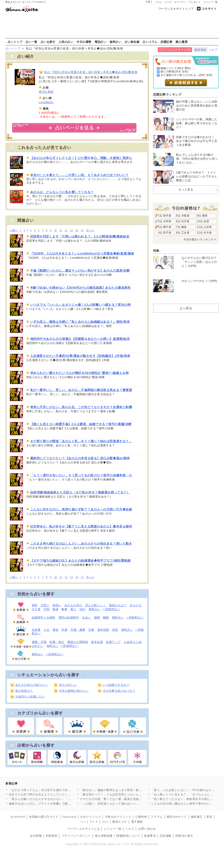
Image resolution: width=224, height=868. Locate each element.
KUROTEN (18, 817)
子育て (149, 2)
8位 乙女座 (183, 233)
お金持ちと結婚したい (30, 696)
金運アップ (113, 642)
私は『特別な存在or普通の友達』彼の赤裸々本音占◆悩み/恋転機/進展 (91, 72)
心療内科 (141, 817)
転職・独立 (57, 642)
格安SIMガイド (177, 817)
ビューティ (180, 2)
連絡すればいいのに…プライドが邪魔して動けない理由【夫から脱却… (56, 804)
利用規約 (52, 836)
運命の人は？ (118, 605)
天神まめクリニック (118, 817)
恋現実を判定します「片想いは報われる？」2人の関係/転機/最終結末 (80, 236)
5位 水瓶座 (183, 216)
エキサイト (209, 9)
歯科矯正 (197, 817)
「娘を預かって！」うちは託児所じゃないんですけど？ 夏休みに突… (126, 794)
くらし (159, 2)
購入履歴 (182, 42)
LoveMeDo (46, 102)
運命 (55, 630)
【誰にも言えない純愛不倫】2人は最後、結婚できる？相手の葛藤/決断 (81, 424)
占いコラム (150, 42)
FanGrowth (69, 817)
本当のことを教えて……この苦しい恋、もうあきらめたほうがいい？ (80, 175)
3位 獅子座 (165, 227)
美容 (209, 817)
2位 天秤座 (165, 221)
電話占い (100, 42)
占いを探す (48, 42)
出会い (87, 617)
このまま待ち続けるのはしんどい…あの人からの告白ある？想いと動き (81, 543)
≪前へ (14, 230)
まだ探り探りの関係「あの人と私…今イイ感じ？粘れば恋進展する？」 (81, 441)
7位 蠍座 (182, 227)
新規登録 (200, 50)
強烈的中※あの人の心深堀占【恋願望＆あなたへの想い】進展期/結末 (80, 339)
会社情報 (36, 836)
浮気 (46, 609)
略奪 (64, 609)
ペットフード (89, 822)
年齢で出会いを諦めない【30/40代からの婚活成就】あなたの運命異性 (80, 288)
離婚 (106, 617)
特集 (156, 251)
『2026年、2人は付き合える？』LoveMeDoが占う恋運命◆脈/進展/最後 (82, 253)
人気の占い (66, 42)
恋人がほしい (68, 685)
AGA (105, 822)
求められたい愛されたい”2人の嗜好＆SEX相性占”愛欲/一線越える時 (80, 373)
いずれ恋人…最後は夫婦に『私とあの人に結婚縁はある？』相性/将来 (80, 322)
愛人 (73, 609)
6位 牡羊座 (183, 221)
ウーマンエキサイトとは (84, 829)
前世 (115, 630)
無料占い (115, 42)
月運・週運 (78, 630)
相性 (35, 605)
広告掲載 (166, 836)
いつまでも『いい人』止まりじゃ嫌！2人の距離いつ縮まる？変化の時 (80, 305)
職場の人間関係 (78, 642)
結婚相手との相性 (44, 617)
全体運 (36, 630)
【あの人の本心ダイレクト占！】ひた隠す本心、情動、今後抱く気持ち (81, 158)
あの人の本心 (73, 605)
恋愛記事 (166, 42)
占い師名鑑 (132, 42)
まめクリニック (90, 817)
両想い (57, 605)
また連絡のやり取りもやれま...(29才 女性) (187, 75)
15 (82, 230)
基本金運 (97, 642)
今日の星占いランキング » (200, 239)
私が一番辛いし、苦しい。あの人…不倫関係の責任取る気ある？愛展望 (81, 390)
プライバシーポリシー (76, 836)
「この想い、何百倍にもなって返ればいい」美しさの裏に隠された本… (127, 804)
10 (55, 230)
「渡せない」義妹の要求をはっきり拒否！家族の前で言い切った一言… (127, 790)
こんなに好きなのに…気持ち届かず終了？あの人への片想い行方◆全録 (81, 509)
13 (71, 230)
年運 (64, 630)
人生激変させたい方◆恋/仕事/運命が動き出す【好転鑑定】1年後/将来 (80, 356)
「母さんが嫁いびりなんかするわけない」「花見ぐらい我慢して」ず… (56, 799)
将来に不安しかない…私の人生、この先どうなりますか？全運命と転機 (81, 407)
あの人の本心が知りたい (32, 685)
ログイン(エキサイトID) (175, 50)
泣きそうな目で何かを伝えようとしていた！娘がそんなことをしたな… (56, 794)
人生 (46, 630)
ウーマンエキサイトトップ (176, 9)
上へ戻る (186, 308)
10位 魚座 (203, 221)
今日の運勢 (84, 42)
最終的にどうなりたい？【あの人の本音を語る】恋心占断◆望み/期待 (80, 458)
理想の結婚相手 (69, 617)
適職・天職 (39, 642)
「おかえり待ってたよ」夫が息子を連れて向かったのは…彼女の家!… (55, 790)
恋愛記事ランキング (167, 94)
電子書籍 (137, 822)
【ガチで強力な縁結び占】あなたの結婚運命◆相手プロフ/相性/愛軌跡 (80, 561)
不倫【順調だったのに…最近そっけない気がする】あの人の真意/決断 (80, 271)
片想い (45, 605)
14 (77, 230)
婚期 (97, 617)
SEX (82, 609)
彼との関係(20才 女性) (174, 72)
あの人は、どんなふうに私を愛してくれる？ (62, 192)
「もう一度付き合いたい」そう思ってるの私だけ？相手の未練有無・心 (81, 475)
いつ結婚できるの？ (116, 685)
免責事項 (150, 836)
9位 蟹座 (202, 216)
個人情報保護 (104, 836)
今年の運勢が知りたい (74, 691)
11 (61, 230)
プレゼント (195, 2)
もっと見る (186, 189)
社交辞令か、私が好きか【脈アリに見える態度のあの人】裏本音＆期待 (81, 526)
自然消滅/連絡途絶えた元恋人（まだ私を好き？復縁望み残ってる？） (80, 492)
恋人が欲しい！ (96, 605)
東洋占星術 (46, 92)
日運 (91, 630)
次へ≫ (90, 230)
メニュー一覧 (210, 2)
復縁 (55, 609)
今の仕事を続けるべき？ (119, 691)
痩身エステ (120, 822)
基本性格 (103, 630)
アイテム (157, 817)
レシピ (168, 2)
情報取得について (128, 836)
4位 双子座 (165, 233)
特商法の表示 (184, 836)
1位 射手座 (165, 216)
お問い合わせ (147, 829)
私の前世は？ (24, 691)
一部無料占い (111, 609)
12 (66, 230)
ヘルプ (213, 50)
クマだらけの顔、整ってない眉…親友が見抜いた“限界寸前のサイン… (126, 799)
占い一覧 (31, 42)
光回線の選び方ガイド (44, 817)
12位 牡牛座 (205, 233)
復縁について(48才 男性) (176, 68)
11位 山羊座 (205, 227)
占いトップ (15, 42)
